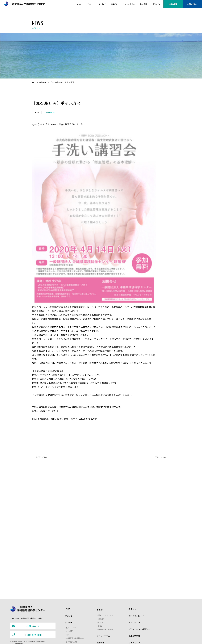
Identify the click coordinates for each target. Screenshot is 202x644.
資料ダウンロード (136, 586)
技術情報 (101, 613)
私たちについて (72, 598)
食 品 (100, 596)
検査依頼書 (173, 4)
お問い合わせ (192, 4)
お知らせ (43, 82)
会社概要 (69, 601)
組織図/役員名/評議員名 (75, 608)
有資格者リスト (72, 612)
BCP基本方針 (134, 606)
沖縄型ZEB (144, 632)
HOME (67, 579)
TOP (34, 82)
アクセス (69, 615)
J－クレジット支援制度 (78, 632)
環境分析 (101, 589)
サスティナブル (103, 606)
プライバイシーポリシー (139, 599)
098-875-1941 (27, 603)
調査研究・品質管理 (105, 599)
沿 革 (68, 605)
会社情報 (68, 593)
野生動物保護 (112, 632)
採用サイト (133, 579)
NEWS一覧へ (42, 457)
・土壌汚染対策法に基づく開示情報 (76, 638)
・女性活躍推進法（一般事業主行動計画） (103, 638)
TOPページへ (160, 457)
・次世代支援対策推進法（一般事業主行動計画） (135, 638)
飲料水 (101, 592)
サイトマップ (134, 613)
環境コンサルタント (105, 585)
